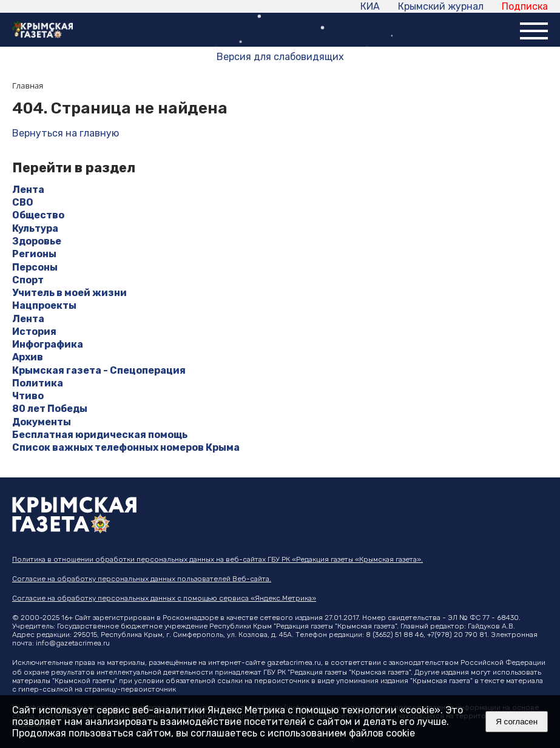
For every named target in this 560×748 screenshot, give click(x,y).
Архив (28, 357)
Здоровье (37, 241)
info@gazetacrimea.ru (73, 643)
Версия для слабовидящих (280, 57)
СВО (23, 202)
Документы (42, 422)
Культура (35, 228)
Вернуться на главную (66, 133)
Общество (38, 215)
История (34, 332)
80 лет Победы (50, 409)
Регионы (34, 254)
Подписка (525, 6)
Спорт (28, 280)
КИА (370, 6)
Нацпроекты (44, 305)
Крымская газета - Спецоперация (99, 370)
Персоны (35, 267)
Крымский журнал (441, 6)
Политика (38, 383)
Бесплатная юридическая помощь (100, 435)
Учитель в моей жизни (69, 293)
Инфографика (48, 344)
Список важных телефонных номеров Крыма (126, 447)
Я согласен (517, 722)
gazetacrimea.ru (294, 662)
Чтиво (28, 396)
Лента (28, 190)
